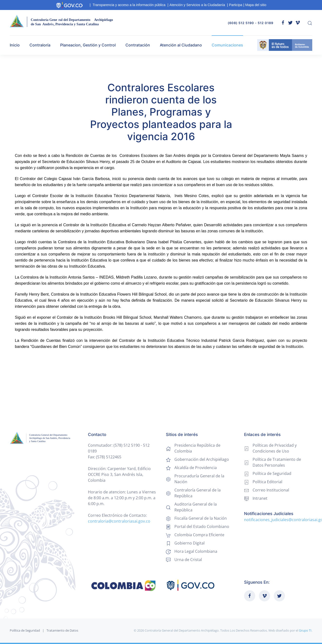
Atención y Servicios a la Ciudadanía (197, 5)
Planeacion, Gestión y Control (88, 45)
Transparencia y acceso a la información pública (129, 5)
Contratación (138, 45)
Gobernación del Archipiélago (202, 459)
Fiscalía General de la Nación (201, 518)
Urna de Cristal (188, 560)
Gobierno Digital (189, 543)
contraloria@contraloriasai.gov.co (119, 521)
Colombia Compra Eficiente (199, 535)
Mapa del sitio (256, 5)
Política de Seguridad (25, 630)
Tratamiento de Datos (62, 630)
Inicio (15, 45)
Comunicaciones (227, 45)
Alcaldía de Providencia (196, 468)
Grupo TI (305, 630)
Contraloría (40, 45)
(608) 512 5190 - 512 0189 (251, 23)
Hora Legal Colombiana (196, 551)
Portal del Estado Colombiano (202, 526)
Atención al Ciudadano (181, 45)
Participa (236, 5)
